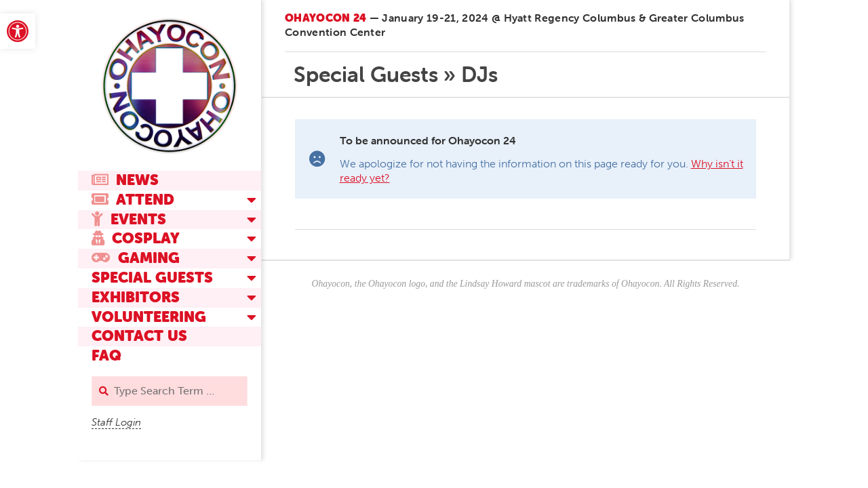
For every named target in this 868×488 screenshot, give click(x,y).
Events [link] (129, 219)
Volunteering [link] (149, 317)
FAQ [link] (106, 355)
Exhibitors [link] (136, 297)
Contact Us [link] (139, 336)
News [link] (125, 180)
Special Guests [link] (152, 278)
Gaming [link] (136, 258)
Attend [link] (133, 200)
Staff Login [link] (116, 422)
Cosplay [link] (136, 238)
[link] (18, 31)
